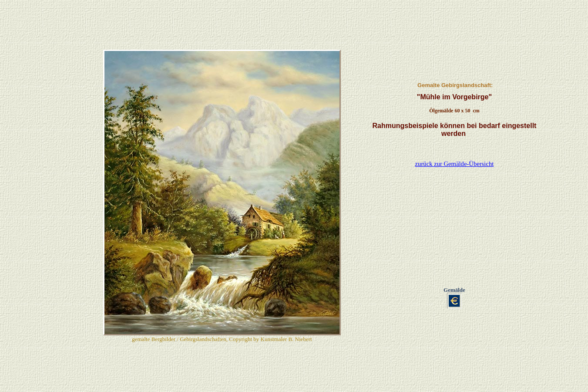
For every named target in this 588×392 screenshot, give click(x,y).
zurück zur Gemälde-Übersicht (455, 125)
